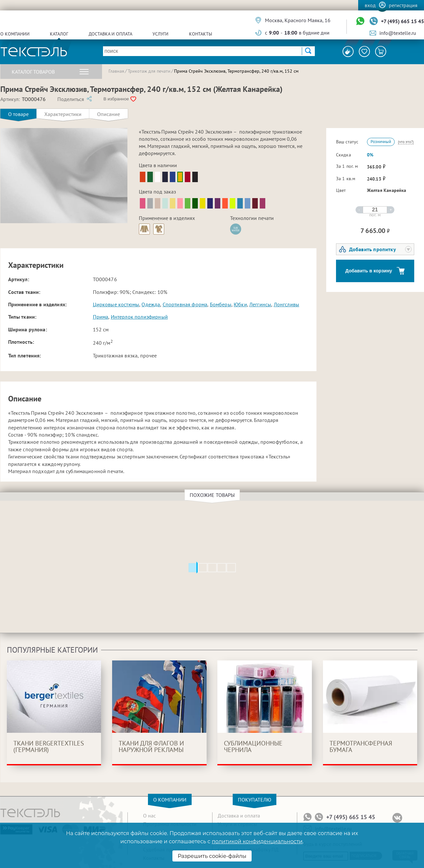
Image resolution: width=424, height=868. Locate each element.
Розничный (381, 142)
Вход (370, 5)
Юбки (240, 304)
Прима (101, 317)
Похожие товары (213, 495)
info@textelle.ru (398, 33)
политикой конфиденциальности (257, 841)
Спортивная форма (185, 304)
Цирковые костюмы (116, 304)
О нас (149, 816)
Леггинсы (260, 304)
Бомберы (221, 304)
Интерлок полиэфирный (139, 317)
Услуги (161, 34)
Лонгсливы (286, 304)
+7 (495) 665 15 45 (402, 21)
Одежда (151, 304)
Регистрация (403, 5)
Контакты (201, 34)
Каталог (59, 34)
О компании (15, 34)
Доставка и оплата (110, 34)
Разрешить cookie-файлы (212, 856)
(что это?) (406, 142)
